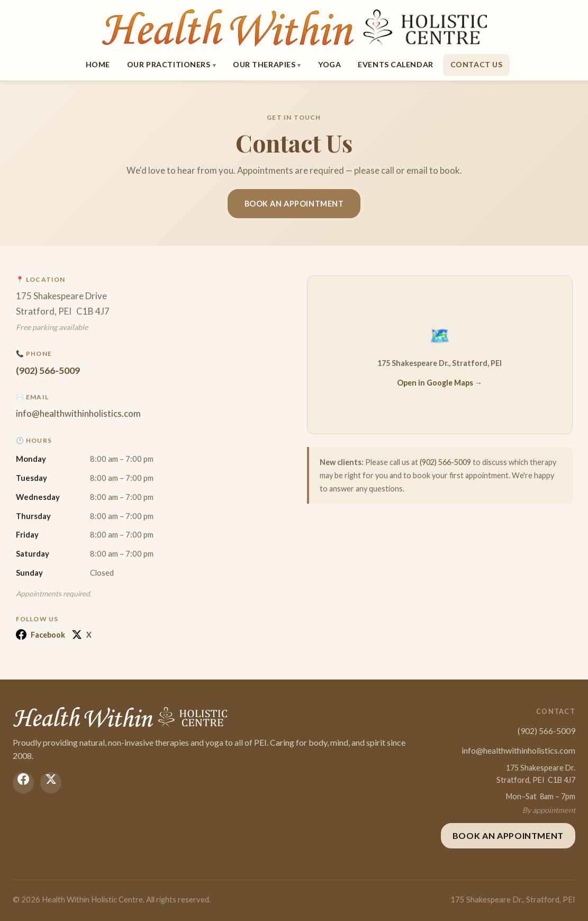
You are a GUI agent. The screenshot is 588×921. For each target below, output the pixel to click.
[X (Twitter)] (51, 783)
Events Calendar (395, 64)
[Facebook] (23, 783)
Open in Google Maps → (440, 383)
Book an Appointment (294, 204)
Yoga (329, 64)
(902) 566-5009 (48, 370)
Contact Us (477, 64)
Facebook (40, 634)
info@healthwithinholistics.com (78, 413)
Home (98, 64)
